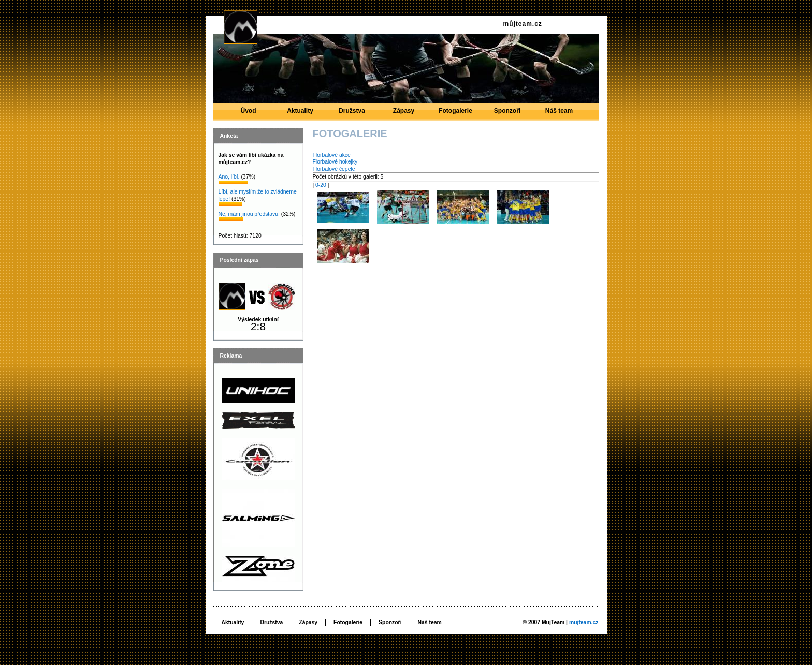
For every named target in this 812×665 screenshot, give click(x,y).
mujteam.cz (584, 622)
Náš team (559, 114)
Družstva (352, 114)
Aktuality (300, 114)
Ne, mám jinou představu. (249, 214)
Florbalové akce (332, 155)
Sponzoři (508, 114)
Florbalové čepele (334, 169)
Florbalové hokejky (335, 162)
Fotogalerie (456, 114)
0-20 (321, 185)
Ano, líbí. (229, 177)
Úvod (249, 114)
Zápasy (404, 114)
